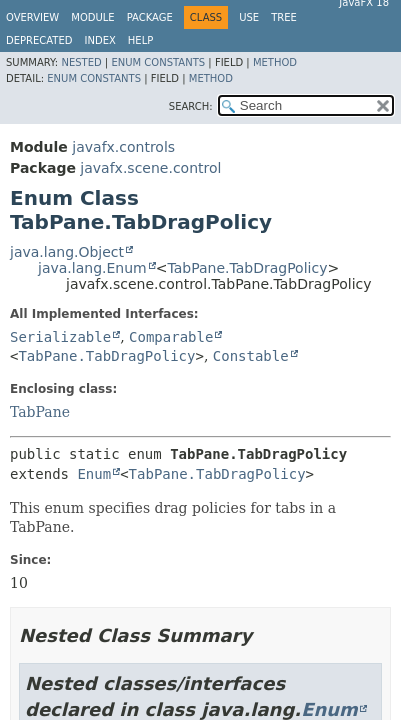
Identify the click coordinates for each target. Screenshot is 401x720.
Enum (94, 474)
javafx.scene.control (150, 168)
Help (140, 40)
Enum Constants (158, 62)
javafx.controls (123, 147)
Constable (251, 356)
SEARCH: (191, 106)
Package (150, 17)
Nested (81, 62)
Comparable (171, 337)
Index (100, 40)
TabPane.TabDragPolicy (247, 268)
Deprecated (39, 40)
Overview (32, 17)
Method (275, 62)
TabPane (40, 412)
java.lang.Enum (92, 268)
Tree (284, 17)
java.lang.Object (67, 252)
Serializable (60, 337)
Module (92, 17)
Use (249, 17)
